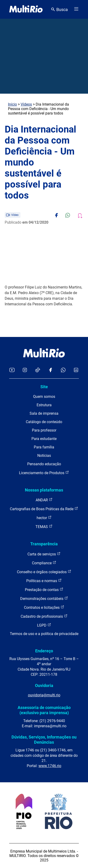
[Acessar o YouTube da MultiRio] (12, 370)
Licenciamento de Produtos (44, 473)
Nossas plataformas (44, 490)
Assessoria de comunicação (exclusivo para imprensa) (44, 710)
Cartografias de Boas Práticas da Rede (44, 509)
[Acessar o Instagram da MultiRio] (25, 370)
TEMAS (44, 526)
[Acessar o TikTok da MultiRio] (38, 370)
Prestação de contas (44, 589)
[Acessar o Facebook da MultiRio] (50, 370)
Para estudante (44, 439)
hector (44, 518)
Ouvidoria (44, 685)
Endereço (44, 651)
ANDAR (44, 500)
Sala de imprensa (44, 413)
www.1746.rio (50, 766)
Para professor (44, 430)
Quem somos (44, 397)
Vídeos (26, 104)
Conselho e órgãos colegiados (44, 572)
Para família (44, 447)
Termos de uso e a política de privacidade (44, 634)
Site (44, 387)
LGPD (44, 625)
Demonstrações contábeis (44, 598)
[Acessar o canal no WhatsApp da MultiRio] (63, 370)
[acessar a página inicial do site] (26, 9)
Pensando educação (44, 464)
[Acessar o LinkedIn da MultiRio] (76, 370)
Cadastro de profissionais (44, 616)
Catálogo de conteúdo (44, 422)
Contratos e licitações (44, 607)
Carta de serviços (44, 554)
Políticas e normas (44, 581)
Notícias (44, 456)
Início (12, 104)
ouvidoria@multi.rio (44, 695)
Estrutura (44, 405)
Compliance (44, 563)
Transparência (44, 544)
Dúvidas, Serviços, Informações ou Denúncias (44, 740)
